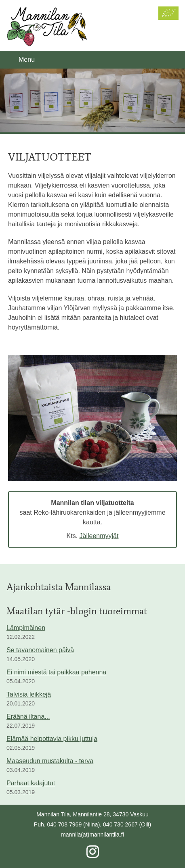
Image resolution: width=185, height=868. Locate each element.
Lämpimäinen (26, 628)
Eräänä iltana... (28, 717)
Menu (27, 59)
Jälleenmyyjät (99, 536)
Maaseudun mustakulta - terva (50, 761)
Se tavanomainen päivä (40, 650)
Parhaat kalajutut (31, 783)
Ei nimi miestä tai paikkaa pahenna (56, 672)
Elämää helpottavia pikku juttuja (52, 739)
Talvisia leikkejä (29, 694)
